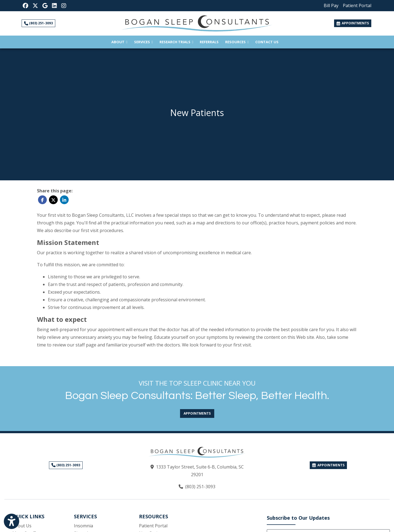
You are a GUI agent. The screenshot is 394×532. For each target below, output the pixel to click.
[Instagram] (64, 5)
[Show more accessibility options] (11, 522)
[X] (35, 5)
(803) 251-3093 (38, 23)
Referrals (211, 41)
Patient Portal (153, 526)
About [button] (119, 42)
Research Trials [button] (176, 42)
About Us (22, 526)
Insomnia (83, 526)
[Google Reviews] (45, 5)
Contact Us (267, 42)
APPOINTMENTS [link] (353, 23)
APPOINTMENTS (328, 465)
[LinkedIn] (54, 5)
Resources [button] (237, 42)
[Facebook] (25, 5)
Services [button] (144, 42)
